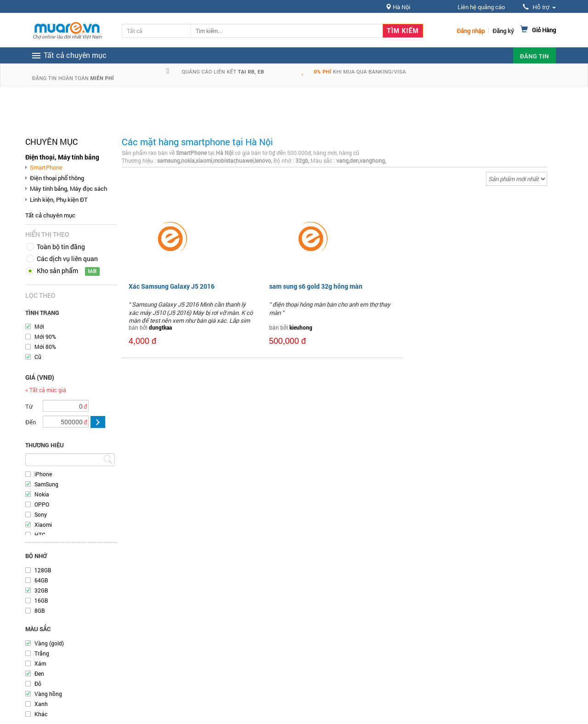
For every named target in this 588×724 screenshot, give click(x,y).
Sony (41, 514)
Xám (40, 663)
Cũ (38, 357)
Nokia (42, 494)
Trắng (42, 653)
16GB (41, 600)
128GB (43, 570)
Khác (41, 714)
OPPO (42, 504)
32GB (41, 590)
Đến (31, 422)
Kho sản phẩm (57, 271)
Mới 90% (45, 336)
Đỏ (38, 684)
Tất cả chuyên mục (50, 215)
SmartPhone (46, 167)
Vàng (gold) (49, 643)
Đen (39, 673)
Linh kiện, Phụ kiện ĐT (59, 200)
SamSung (46, 484)
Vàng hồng (48, 694)
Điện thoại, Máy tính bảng (62, 157)
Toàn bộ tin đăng (61, 247)
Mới (39, 326)
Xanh (41, 704)
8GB (40, 610)
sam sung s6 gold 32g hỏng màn (316, 286)
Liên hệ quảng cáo (481, 7)
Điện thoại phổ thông (57, 178)
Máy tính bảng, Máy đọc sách (68, 188)
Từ (29, 406)
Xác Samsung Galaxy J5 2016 (172, 286)
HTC (40, 535)
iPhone (43, 474)
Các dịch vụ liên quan (67, 259)
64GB (41, 580)
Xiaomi (43, 524)
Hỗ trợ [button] (539, 7)
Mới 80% (45, 347)
